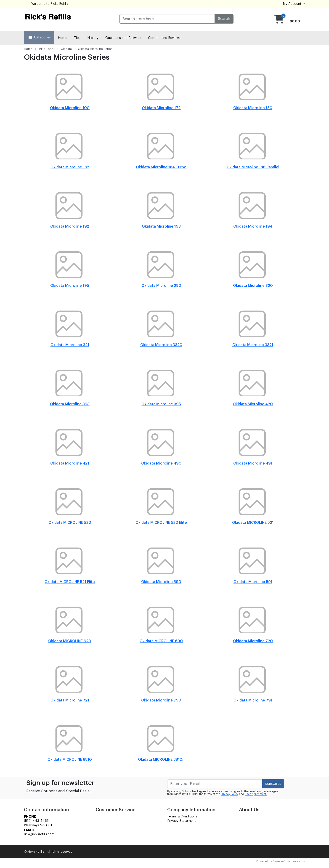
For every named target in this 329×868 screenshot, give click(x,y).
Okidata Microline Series (95, 49)
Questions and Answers (123, 38)
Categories (39, 38)
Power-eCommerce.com (289, 861)
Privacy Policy (230, 794)
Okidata (66, 49)
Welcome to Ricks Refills (50, 4)
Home (62, 38)
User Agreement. (256, 794)
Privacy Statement (182, 821)
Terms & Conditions (182, 817)
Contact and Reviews (164, 38)
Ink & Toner (47, 49)
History (93, 38)
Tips (77, 38)
